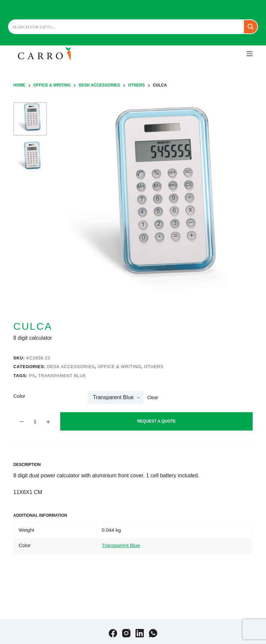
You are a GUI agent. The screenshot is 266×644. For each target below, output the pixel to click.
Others (154, 367)
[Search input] (127, 27)
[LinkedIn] (140, 633)
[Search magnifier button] (251, 27)
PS (32, 376)
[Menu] (250, 54)
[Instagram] (126, 633)
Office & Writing (119, 367)
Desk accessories (71, 367)
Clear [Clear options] (152, 397)
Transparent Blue (62, 376)
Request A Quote (156, 421)
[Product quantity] (35, 421)
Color (19, 396)
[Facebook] (113, 633)
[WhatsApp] (153, 633)
